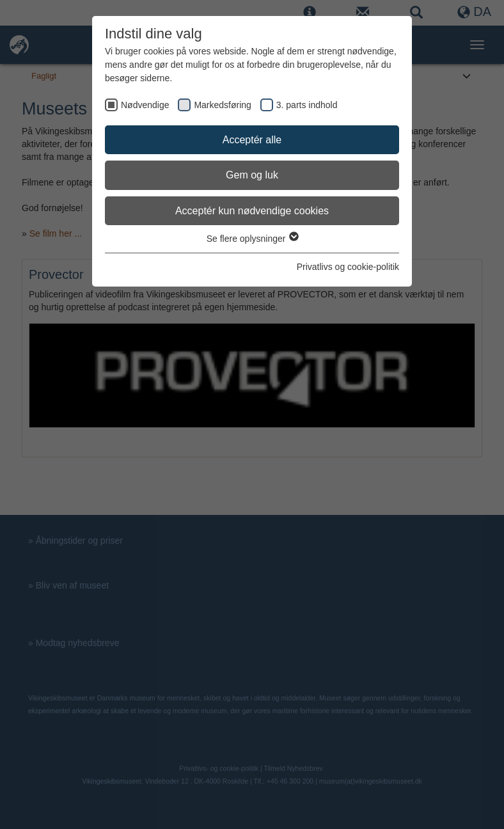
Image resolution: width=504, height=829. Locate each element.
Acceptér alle (252, 140)
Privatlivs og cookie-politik (348, 267)
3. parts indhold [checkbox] (307, 105)
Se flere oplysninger (252, 239)
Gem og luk (252, 175)
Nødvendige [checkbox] (145, 105)
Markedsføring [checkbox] (222, 105)
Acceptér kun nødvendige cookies (252, 211)
